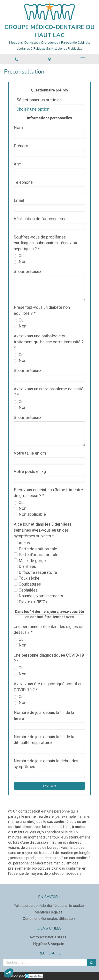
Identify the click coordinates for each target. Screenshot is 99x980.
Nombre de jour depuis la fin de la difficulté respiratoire (44, 740)
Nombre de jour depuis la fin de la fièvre (44, 715)
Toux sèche (29, 578)
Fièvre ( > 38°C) (33, 602)
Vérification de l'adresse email (41, 219)
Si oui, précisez (28, 271)
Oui (21, 256)
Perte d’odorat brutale (39, 555)
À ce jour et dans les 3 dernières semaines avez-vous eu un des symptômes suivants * (43, 530)
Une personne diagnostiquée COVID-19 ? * (49, 658)
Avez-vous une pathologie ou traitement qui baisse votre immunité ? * (49, 342)
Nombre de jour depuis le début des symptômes (46, 764)
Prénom (21, 146)
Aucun (24, 543)
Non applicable (32, 514)
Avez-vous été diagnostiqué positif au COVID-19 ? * (48, 687)
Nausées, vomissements (41, 596)
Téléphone (23, 182)
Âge (17, 164)
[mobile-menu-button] (82, 59)
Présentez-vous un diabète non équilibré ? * (42, 310)
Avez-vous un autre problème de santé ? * (49, 392)
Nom (18, 127)
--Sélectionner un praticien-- (39, 100)
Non (22, 262)
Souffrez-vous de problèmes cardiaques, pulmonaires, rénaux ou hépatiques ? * (45, 243)
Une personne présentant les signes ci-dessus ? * (49, 630)
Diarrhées (27, 566)
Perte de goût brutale (38, 549)
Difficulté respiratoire (38, 572)
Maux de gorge (32, 561)
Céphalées (28, 590)
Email (19, 200)
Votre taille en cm (30, 453)
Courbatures (30, 584)
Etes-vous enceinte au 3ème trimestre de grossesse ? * (48, 493)
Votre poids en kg (30, 471)
